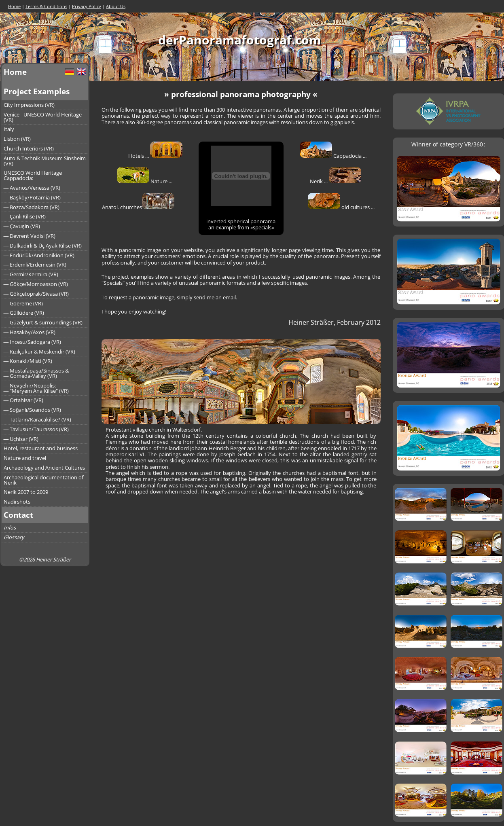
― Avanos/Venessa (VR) (32, 188)
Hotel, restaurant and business (41, 448)
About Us (116, 6)
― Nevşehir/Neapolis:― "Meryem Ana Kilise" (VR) (36, 388)
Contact (18, 515)
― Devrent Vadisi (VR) (30, 236)
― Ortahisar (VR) (24, 400)
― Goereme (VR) (23, 303)
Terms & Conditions (46, 6)
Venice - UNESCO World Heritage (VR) (43, 117)
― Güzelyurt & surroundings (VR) (43, 322)
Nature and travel (25, 458)
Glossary (14, 537)
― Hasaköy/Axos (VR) (30, 332)
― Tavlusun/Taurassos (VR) (36, 429)
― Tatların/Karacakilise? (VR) (38, 419)
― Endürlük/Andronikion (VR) (39, 255)
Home (14, 6)
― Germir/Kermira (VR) (31, 274)
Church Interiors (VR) (29, 148)
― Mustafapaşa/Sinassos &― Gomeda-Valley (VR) (36, 373)
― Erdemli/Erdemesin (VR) (35, 265)
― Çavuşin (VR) (22, 226)
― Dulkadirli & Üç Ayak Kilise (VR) (43, 246)
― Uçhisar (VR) (21, 439)
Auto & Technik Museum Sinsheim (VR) (45, 161)
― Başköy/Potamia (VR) (32, 197)
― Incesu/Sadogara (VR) (33, 342)
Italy (9, 129)
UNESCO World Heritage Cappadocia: (33, 175)
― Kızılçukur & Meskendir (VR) (40, 352)
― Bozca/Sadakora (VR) (32, 207)
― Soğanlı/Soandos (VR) (33, 410)
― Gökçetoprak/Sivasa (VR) (36, 294)
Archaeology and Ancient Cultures (44, 468)
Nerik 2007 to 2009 (26, 492)
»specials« (262, 227)
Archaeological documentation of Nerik (43, 480)
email (229, 297)
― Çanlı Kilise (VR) (25, 216)
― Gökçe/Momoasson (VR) (36, 284)
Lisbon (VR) (17, 139)
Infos (10, 527)
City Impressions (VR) (29, 105)
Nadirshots (17, 502)
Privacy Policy (87, 6)
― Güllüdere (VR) (24, 313)
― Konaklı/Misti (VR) (28, 361)
